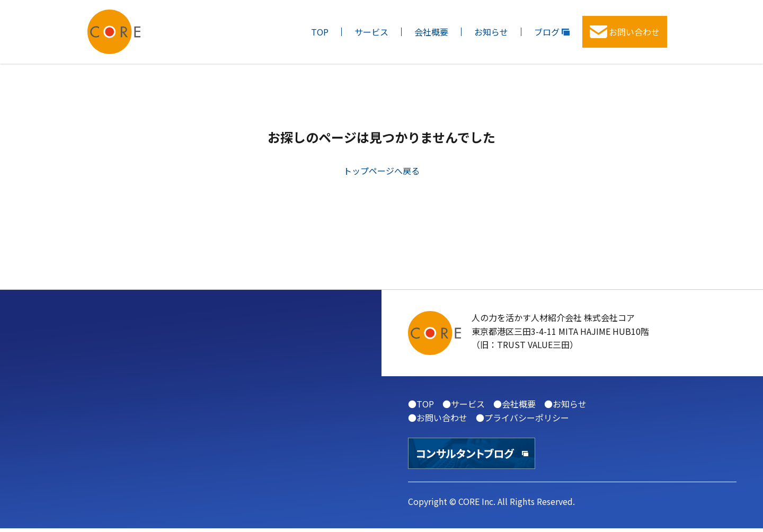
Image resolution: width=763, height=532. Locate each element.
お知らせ (491, 32)
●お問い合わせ (438, 418)
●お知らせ (565, 404)
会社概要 (431, 32)
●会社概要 (514, 404)
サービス (371, 32)
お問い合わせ (625, 32)
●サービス (464, 404)
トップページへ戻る (381, 171)
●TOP (421, 404)
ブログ (552, 32)
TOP (320, 32)
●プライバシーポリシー (522, 418)
